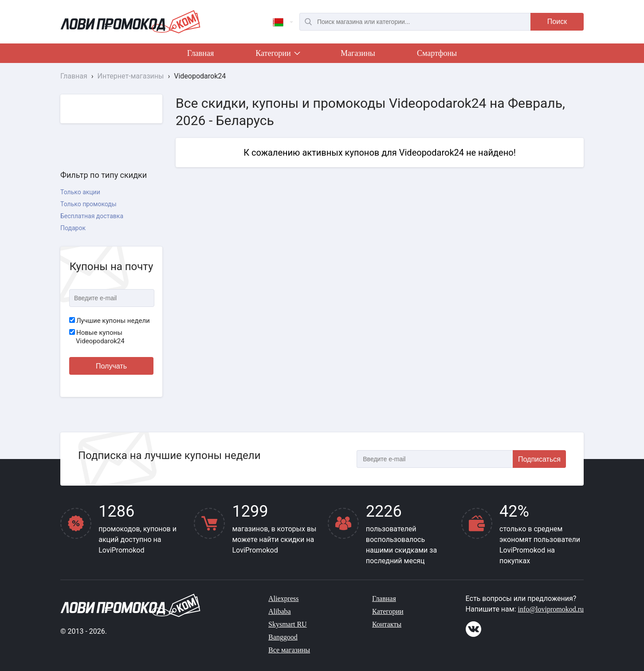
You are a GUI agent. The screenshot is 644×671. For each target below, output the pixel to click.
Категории (277, 55)
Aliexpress (283, 598)
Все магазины (289, 650)
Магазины (358, 53)
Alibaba (280, 611)
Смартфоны (437, 53)
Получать (111, 366)
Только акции (80, 192)
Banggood (283, 637)
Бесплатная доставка (92, 216)
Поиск (557, 22)
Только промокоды (88, 204)
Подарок (73, 228)
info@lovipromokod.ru (551, 609)
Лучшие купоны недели (110, 321)
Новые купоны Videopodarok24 (97, 337)
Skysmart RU (288, 624)
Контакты (387, 624)
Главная (200, 53)
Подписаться (539, 459)
